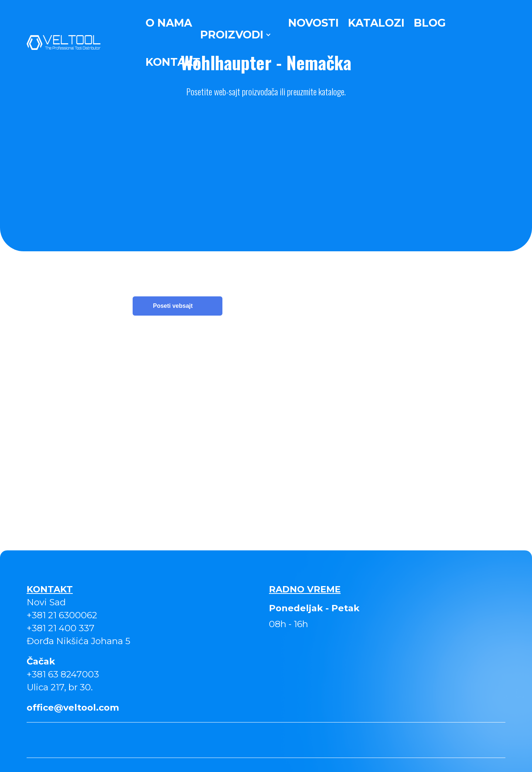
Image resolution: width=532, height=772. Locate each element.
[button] (236, 35)
